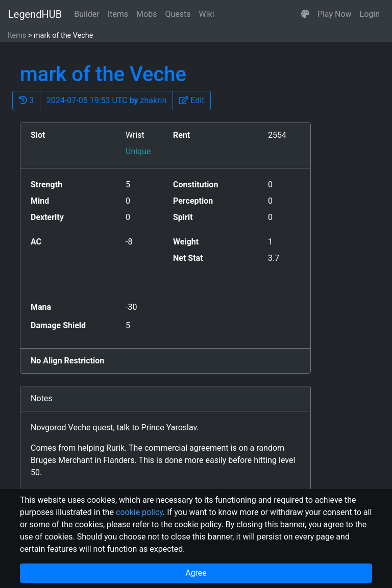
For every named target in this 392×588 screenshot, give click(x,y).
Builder (87, 14)
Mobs (146, 14)
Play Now (335, 14)
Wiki (207, 14)
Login (370, 14)
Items (118, 14)
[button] (305, 14)
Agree (196, 573)
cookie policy (139, 512)
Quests (178, 14)
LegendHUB (35, 14)
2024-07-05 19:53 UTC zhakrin (106, 100)
